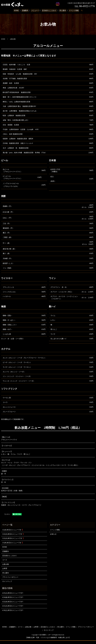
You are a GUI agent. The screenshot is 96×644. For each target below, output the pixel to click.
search (80, 10)
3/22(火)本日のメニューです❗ (13, 534)
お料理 (5, 569)
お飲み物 (5, 564)
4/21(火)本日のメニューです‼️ (13, 606)
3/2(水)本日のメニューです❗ (13, 530)
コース (5, 560)
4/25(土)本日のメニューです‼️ (13, 593)
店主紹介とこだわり (49, 11)
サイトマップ (7, 581)
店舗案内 (26, 11)
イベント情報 (72, 11)
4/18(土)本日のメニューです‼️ (13, 610)
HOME (18, 11)
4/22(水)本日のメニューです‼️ (13, 602)
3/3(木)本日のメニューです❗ (13, 543)
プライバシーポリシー (10, 577)
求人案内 (62, 11)
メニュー (35, 11)
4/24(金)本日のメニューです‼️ (13, 597)
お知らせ (53, 534)
